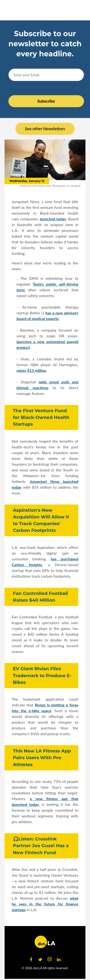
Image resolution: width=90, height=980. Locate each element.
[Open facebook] (31, 959)
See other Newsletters (45, 129)
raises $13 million (31, 370)
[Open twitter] (40, 959)
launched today (53, 219)
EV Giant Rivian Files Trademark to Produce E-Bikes (42, 675)
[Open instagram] (50, 959)
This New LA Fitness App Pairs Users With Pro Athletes (42, 758)
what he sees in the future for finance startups (45, 904)
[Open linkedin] (59, 959)
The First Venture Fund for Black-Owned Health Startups (41, 417)
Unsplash (76, 186)
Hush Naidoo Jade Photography (49, 186)
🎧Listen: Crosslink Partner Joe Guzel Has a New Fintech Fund (41, 846)
